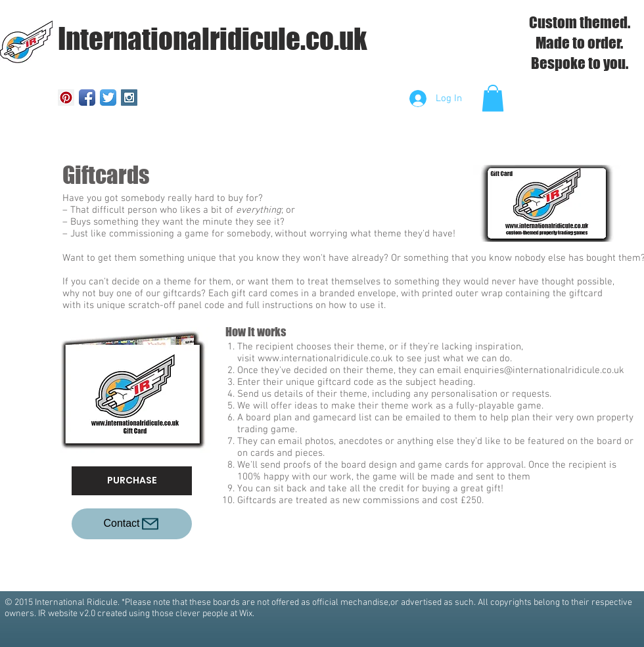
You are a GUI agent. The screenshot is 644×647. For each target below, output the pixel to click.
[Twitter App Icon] (108, 98)
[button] (493, 98)
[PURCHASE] (132, 481)
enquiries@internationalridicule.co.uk (544, 370)
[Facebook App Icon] (87, 98)
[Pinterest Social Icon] (66, 98)
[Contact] (132, 524)
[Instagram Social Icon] (129, 98)
